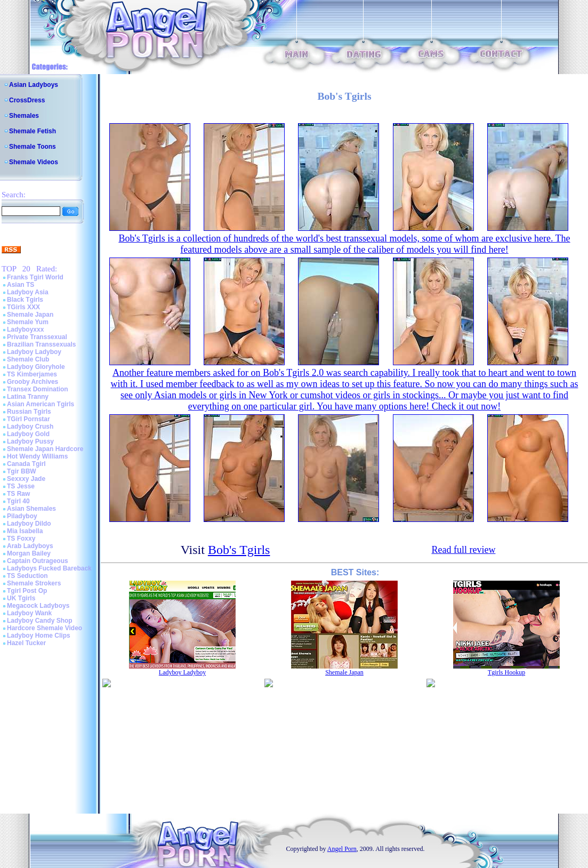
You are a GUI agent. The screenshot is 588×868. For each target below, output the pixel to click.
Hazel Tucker (26, 643)
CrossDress (27, 100)
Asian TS (21, 285)
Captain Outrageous (38, 561)
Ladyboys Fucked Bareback (49, 568)
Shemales (24, 116)
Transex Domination (38, 389)
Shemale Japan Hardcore (45, 449)
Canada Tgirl (26, 464)
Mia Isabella (25, 531)
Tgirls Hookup (506, 672)
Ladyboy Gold (28, 434)
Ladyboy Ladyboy (34, 352)
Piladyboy (22, 516)
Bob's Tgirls (239, 550)
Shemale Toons (33, 147)
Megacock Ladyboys (38, 606)
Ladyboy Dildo (29, 524)
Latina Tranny (28, 397)
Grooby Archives (33, 382)
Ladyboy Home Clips (39, 636)
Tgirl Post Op (27, 591)
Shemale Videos (34, 162)
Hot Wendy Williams (37, 456)
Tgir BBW (22, 471)
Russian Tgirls (29, 412)
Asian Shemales (31, 509)
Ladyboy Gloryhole (36, 367)
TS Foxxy (21, 539)
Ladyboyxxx (25, 329)
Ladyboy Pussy (30, 441)
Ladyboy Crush (30, 427)
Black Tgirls (25, 300)
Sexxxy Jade (26, 479)
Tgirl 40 (18, 501)
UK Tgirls (21, 598)
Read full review (463, 550)
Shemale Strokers (34, 583)
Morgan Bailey (29, 553)
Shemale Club (28, 359)
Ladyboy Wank (29, 613)
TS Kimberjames (32, 374)
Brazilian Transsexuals (41, 344)
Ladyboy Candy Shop (40, 621)
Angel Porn (342, 849)
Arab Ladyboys (30, 546)
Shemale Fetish (33, 131)
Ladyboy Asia (28, 292)
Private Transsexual (37, 337)
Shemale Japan (30, 315)
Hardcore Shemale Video (45, 628)
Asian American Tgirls (41, 404)
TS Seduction (27, 576)
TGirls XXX (23, 307)
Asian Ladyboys (34, 85)
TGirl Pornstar (29, 419)
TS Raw (18, 494)
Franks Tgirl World (35, 277)
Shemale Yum (28, 322)
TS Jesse (21, 486)
